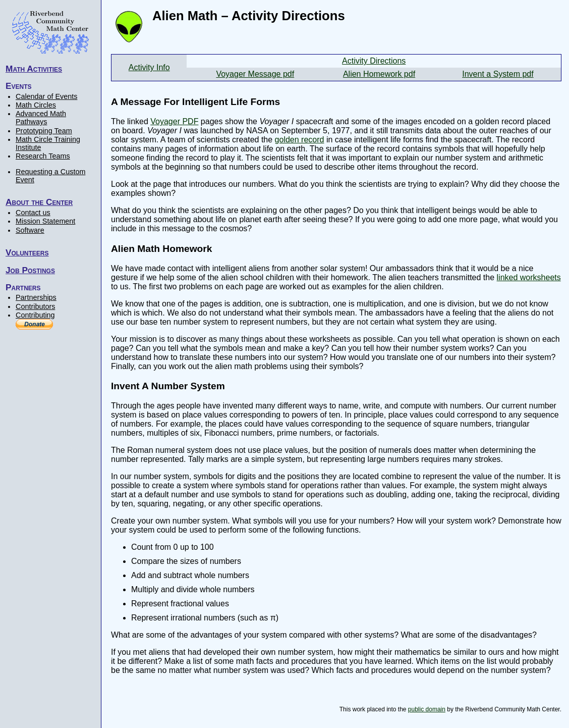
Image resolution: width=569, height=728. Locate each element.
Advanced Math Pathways (41, 118)
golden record (300, 140)
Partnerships (36, 297)
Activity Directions (374, 61)
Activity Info (149, 67)
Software (30, 230)
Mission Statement (45, 221)
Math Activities (34, 69)
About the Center (39, 202)
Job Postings (30, 270)
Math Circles (36, 105)
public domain (427, 709)
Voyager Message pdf (255, 74)
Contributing (35, 315)
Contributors (35, 306)
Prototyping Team (44, 131)
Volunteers (27, 252)
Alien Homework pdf (379, 74)
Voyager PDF (174, 121)
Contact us (33, 213)
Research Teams (43, 156)
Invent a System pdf (498, 74)
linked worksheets (529, 277)
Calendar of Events (46, 96)
